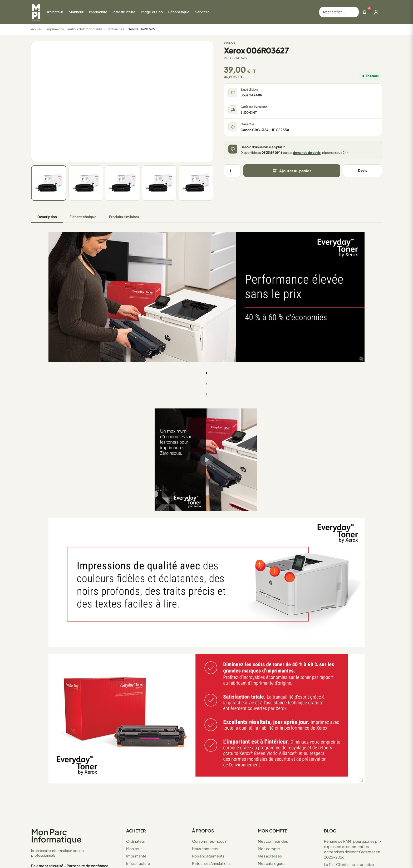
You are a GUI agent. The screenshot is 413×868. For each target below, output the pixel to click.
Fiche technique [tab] (83, 217)
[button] (34, 307)
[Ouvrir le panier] (365, 12)
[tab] (207, 373)
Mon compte (269, 849)
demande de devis (307, 153)
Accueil (37, 29)
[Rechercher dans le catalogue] (339, 12)
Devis (363, 170)
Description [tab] (47, 217)
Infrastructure (138, 863)
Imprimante (55, 29)
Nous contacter (205, 849)
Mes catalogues (272, 863)
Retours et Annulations (211, 863)
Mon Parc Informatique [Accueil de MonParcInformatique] (56, 835)
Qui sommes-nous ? (209, 841)
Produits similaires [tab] (124, 217)
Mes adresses (270, 856)
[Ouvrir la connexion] (376, 12)
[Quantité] (232, 171)
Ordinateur (136, 841)
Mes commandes (273, 841)
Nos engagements (208, 856)
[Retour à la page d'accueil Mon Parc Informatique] (36, 12)
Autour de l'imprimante (85, 29)
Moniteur (134, 849)
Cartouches (115, 29)
